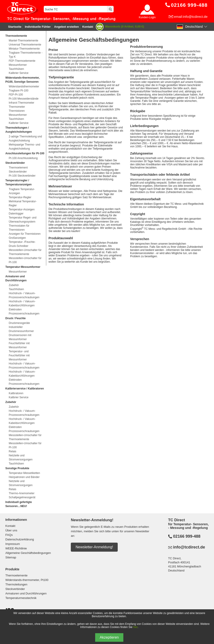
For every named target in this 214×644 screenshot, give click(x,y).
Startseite (15, 27)
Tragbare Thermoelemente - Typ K (26, 55)
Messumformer (18, 65)
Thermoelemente (16, 575)
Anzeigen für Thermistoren (25, 234)
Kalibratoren (16, 393)
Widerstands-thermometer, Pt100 (27, 580)
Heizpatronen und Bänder (24, 477)
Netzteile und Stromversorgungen (21, 457)
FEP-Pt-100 (16, 95)
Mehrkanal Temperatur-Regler (23, 203)
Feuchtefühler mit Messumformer (19, 345)
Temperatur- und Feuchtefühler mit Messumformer (19, 355)
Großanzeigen (17, 238)
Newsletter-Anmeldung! (94, 547)
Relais (13, 451)
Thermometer (17, 107)
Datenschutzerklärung (20, 539)
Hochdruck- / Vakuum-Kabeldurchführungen (22, 303)
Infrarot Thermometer (22, 103)
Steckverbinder (15, 589)
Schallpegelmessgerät (22, 497)
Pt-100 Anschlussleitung (23, 158)
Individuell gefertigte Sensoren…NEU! (19, 504)
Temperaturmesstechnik (21, 598)
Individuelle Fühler (38, 27)
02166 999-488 (187, 536)
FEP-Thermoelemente (22, 61)
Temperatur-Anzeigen (22, 209)
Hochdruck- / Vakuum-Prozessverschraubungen (24, 295)
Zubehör (14, 285)
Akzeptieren (109, 637)
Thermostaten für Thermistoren (19, 228)
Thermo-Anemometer (22, 493)
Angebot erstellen (67, 27)
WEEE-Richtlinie (16, 548)
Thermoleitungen (16, 584)
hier (135, 627)
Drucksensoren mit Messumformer (20, 337)
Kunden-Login (147, 17)
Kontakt (88, 27)
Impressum (13, 544)
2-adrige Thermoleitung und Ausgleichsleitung (25, 139)
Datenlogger (16, 214)
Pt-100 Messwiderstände (24, 99)
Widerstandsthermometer (24, 86)
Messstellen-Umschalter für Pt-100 (25, 260)
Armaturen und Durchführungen (26, 593)
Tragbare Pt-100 (19, 91)
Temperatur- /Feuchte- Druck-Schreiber (22, 244)
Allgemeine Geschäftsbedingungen (28, 553)
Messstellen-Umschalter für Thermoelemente (25, 252)
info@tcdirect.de (189, 547)
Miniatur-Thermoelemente (24, 49)
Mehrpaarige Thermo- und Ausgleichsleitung (24, 147)
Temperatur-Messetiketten (24, 473)
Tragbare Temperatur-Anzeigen (22, 191)
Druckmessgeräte (19, 323)
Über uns (11, 530)
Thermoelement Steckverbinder (18, 170)
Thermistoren (17, 111)
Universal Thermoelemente (25, 45)
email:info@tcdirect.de (191, 17)
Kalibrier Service (19, 73)
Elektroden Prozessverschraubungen (24, 312)
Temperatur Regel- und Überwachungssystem (23, 220)
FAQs (9, 535)
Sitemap (11, 557)
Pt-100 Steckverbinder (22, 176)
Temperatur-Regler (20, 197)
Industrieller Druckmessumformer (21, 329)
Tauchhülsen (16, 69)
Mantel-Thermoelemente (24, 41)
